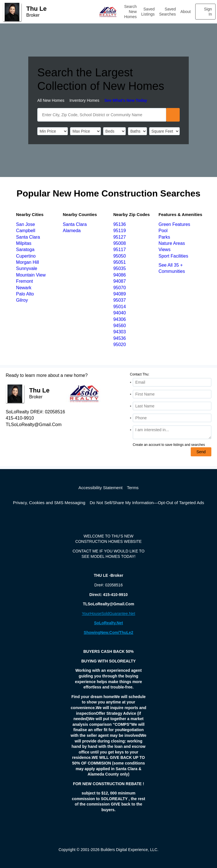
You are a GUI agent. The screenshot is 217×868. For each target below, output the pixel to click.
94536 (120, 338)
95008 (120, 243)
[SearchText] (102, 115)
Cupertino (26, 256)
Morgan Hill (28, 262)
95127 (120, 237)
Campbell (26, 231)
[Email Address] (172, 382)
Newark (24, 288)
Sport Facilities (173, 256)
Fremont (25, 281)
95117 (120, 250)
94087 (120, 281)
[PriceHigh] (85, 131)
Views (164, 250)
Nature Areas (172, 243)
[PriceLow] (53, 131)
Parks (164, 237)
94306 (120, 319)
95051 (120, 262)
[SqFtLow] (164, 131)
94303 (120, 332)
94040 (120, 313)
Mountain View (31, 275)
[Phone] (172, 418)
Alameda (72, 231)
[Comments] (172, 432)
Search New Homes (130, 12)
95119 (120, 231)
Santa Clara (28, 237)
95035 (120, 268)
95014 (120, 307)
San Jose (26, 224)
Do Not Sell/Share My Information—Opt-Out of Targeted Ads (147, 503)
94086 (120, 275)
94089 (120, 294)
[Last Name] (172, 406)
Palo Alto (25, 294)
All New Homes (51, 100)
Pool (163, 231)
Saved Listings (148, 12)
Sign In (208, 12)
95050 (120, 256)
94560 (120, 326)
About (185, 12)
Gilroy (22, 300)
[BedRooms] (114, 131)
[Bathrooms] (137, 131)
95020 (120, 345)
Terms (133, 488)
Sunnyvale (27, 268)
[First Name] (172, 394)
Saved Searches (167, 12)
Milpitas (24, 243)
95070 (120, 288)
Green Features (174, 224)
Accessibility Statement (101, 488)
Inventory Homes (84, 100)
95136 (120, 224)
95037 (120, 300)
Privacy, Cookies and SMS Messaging (49, 503)
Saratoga (25, 250)
